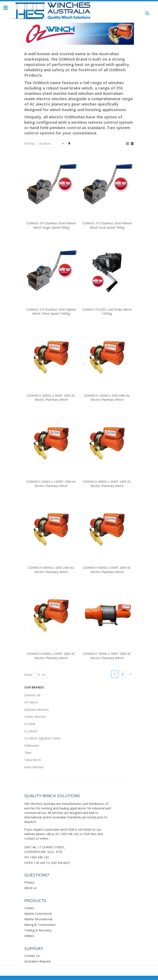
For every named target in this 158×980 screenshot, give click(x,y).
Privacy (29, 882)
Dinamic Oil (32, 695)
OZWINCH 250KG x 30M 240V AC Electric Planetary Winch (107, 398)
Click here (90, 834)
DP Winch (31, 702)
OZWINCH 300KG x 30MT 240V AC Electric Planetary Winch (107, 484)
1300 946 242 (69, 834)
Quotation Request (38, 961)
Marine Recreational (38, 919)
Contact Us (32, 956)
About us (31, 888)
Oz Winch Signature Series (42, 738)
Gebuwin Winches (37, 710)
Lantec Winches (35, 717)
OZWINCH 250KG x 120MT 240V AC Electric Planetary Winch (51, 484)
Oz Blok (30, 724)
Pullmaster (32, 745)
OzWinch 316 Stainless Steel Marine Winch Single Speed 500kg (51, 225)
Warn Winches (34, 767)
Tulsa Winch (33, 760)
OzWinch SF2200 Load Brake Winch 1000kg (107, 312)
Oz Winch (31, 731)
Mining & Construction (40, 925)
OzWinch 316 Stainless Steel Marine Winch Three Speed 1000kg (51, 312)
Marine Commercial (38, 914)
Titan (28, 753)
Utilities (29, 936)
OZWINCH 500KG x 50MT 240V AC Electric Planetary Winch (51, 656)
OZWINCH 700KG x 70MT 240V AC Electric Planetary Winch (107, 656)
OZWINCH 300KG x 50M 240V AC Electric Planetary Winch (51, 570)
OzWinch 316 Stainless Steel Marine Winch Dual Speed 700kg (107, 225)
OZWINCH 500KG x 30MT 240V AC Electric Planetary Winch (107, 570)
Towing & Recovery (38, 930)
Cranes (29, 908)
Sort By (29, 144)
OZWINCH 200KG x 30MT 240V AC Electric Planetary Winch (51, 398)
